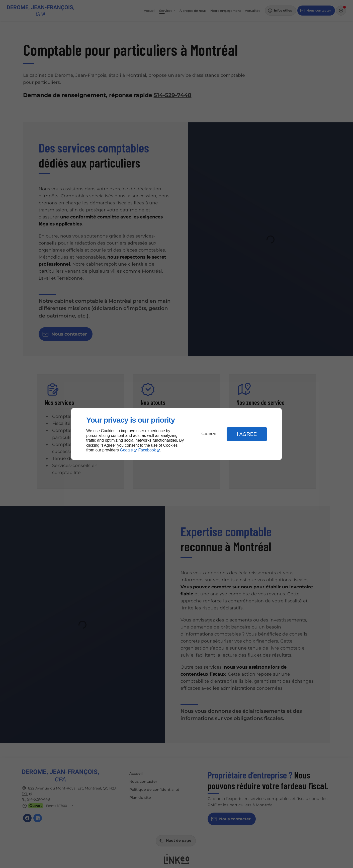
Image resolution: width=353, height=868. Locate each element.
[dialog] (176, 434)
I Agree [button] (247, 434)
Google (126, 450)
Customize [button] (209, 434)
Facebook (147, 450)
